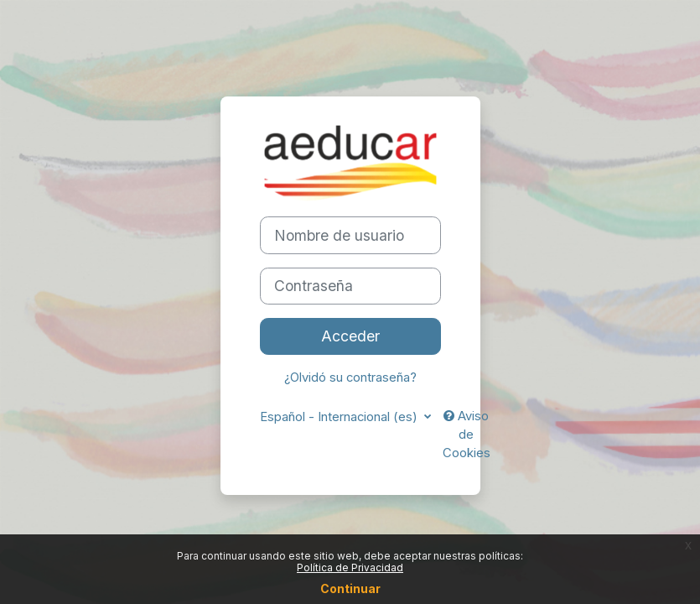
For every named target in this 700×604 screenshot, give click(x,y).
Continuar (350, 588)
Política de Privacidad (350, 568)
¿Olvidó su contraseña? (350, 377)
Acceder (350, 336)
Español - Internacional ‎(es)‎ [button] (340, 417)
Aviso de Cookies (467, 435)
